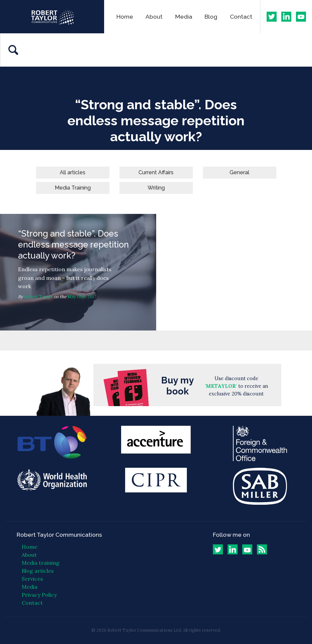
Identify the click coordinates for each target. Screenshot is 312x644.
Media (184, 16)
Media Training (73, 188)
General (239, 172)
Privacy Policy (39, 595)
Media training (41, 563)
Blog (211, 16)
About (154, 16)
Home (125, 16)
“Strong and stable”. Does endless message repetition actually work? (78, 272)
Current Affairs (156, 172)
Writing (156, 188)
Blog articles (38, 571)
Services (32, 579)
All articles (73, 172)
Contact (241, 16)
